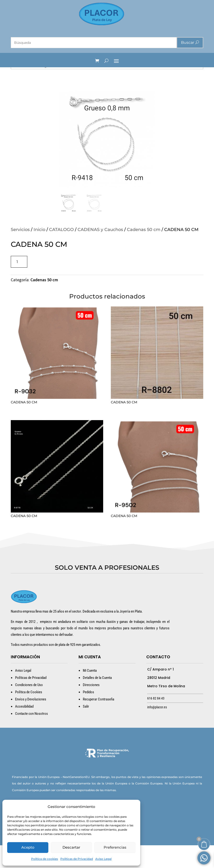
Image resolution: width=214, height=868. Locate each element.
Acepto (28, 847)
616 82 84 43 (156, 721)
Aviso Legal (103, 859)
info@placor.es (157, 730)
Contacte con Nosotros (31, 736)
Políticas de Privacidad (77, 859)
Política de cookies (45, 859)
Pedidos (88, 715)
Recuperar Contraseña (99, 722)
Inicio (39, 252)
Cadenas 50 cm (144, 252)
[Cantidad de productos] (19, 285)
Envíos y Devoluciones (31, 722)
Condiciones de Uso (29, 708)
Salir (86, 729)
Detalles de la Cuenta (97, 700)
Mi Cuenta (90, 693)
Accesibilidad (24, 729)
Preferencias (115, 847)
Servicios (20, 252)
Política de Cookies (29, 715)
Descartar (71, 847)
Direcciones (91, 708)
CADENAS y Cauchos (100, 252)
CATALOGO (61, 252)
